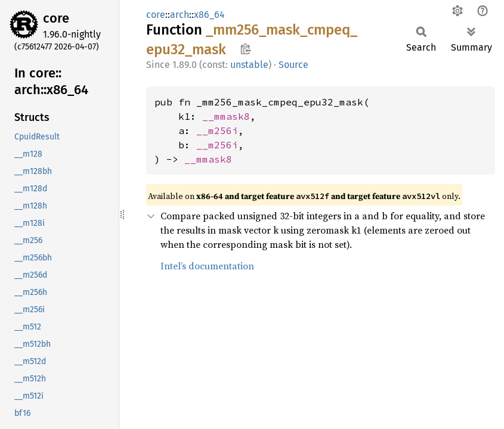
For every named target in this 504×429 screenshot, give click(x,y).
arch (180, 15)
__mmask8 (226, 116)
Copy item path (245, 49)
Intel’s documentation (207, 266)
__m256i (217, 130)
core (56, 18)
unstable (249, 65)
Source (293, 65)
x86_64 (209, 15)
